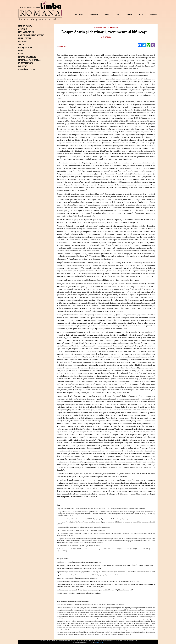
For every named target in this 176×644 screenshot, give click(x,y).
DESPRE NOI (94, 15)
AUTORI (129, 15)
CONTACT (154, 15)
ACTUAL (141, 15)
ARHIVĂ (107, 15)
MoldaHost (99, 643)
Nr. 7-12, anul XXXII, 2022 (102, 28)
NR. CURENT (79, 15)
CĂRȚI (118, 15)
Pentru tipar (62, 47)
